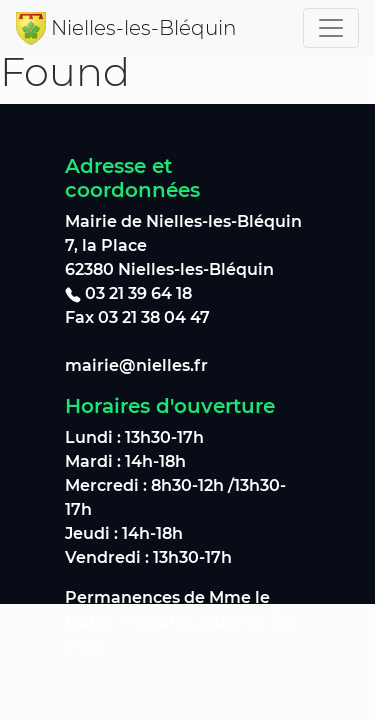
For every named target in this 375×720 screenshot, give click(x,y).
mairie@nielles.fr (136, 365)
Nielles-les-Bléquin (143, 28)
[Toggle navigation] (331, 28)
